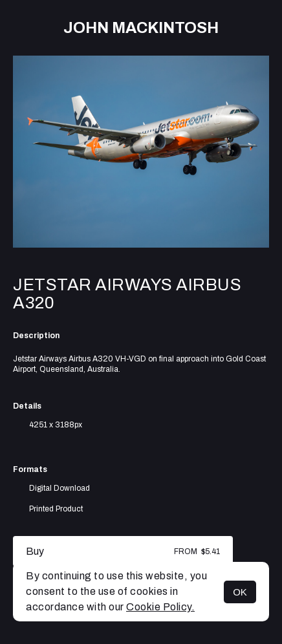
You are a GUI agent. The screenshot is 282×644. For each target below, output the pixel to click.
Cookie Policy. (160, 607)
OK (240, 592)
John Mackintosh (141, 28)
